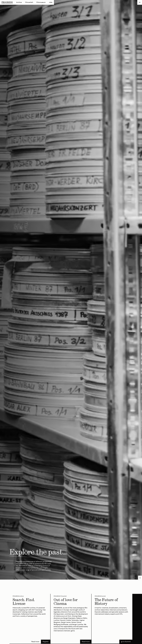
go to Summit (126, 642)
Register (46, 642)
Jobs (51, 2)
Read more (35, 642)
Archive (19, 2)
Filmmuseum (41, 2)
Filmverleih (29, 2)
